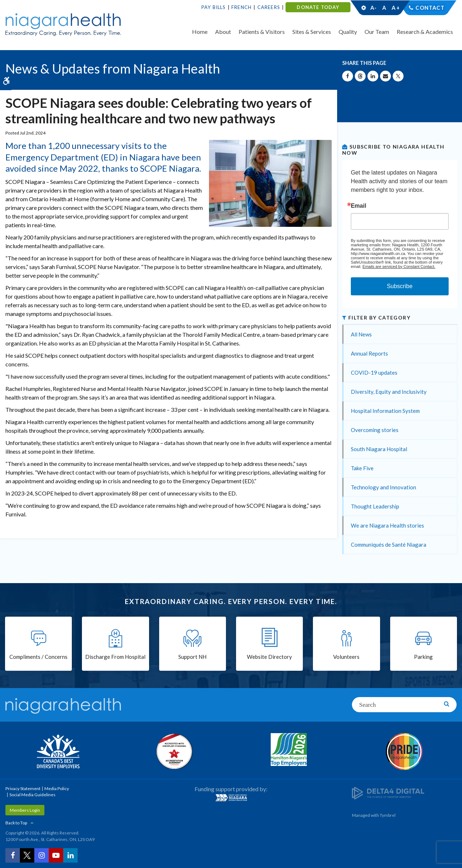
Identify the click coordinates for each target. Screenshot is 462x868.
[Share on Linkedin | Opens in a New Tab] (373, 76)
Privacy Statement (23, 788)
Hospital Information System (385, 411)
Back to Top (16, 823)
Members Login (25, 810)
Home (200, 32)
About (223, 32)
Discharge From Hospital (115, 657)
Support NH (192, 657)
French (241, 7)
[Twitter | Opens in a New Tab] (27, 855)
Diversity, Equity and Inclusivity (389, 392)
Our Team (377, 32)
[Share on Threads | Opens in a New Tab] (360, 76)
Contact (430, 8)
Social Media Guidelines (32, 795)
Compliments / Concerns (38, 657)
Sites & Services (312, 32)
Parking (423, 657)
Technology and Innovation (383, 487)
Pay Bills (214, 7)
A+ (395, 8)
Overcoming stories (375, 430)
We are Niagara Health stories (387, 525)
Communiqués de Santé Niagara (389, 545)
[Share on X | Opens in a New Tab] (398, 76)
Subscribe (400, 286)
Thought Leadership (375, 506)
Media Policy (57, 788)
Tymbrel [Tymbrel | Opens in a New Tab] (388, 815)
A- (374, 8)
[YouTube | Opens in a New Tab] (56, 855)
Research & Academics (425, 32)
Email (359, 206)
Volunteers (346, 657)
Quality (348, 32)
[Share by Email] (385, 76)
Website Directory (269, 657)
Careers (269, 7)
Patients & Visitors (262, 32)
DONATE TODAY (318, 7)
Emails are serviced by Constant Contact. (399, 266)
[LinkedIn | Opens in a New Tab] (70, 855)
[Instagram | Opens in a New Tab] (42, 855)
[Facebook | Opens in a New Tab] (13, 855)
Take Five (362, 468)
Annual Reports (369, 353)
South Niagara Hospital (379, 449)
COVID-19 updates (374, 373)
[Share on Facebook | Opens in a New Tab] (348, 76)
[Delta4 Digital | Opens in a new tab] (388, 792)
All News (361, 334)
